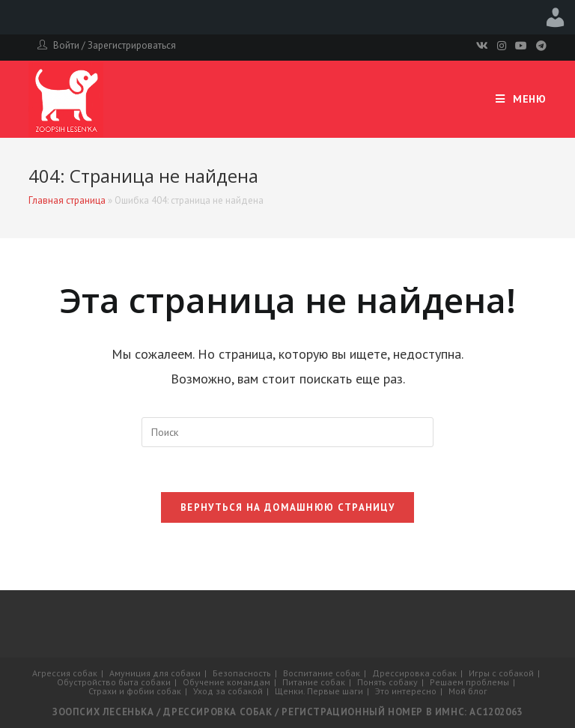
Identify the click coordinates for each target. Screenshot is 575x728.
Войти (66, 45)
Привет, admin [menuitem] (556, 17)
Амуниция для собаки (155, 673)
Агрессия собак (65, 673)
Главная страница (67, 200)
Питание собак (314, 682)
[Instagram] (502, 46)
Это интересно (406, 691)
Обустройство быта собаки (114, 682)
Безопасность (242, 673)
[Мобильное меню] (521, 99)
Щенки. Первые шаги (319, 691)
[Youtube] (521, 46)
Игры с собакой (501, 673)
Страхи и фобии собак (135, 691)
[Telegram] (539, 46)
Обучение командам (226, 682)
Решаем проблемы (469, 682)
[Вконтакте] (482, 46)
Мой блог (468, 691)
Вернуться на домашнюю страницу (287, 507)
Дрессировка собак (414, 673)
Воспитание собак (322, 673)
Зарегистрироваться (132, 45)
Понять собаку (387, 682)
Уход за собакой (228, 691)
